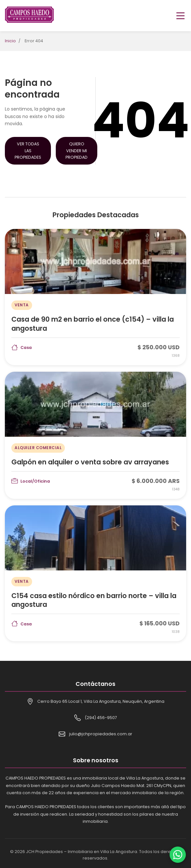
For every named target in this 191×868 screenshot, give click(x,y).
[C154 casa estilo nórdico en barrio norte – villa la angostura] (95, 573)
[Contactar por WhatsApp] (178, 855)
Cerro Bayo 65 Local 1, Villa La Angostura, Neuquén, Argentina (101, 701)
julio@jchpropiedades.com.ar (101, 734)
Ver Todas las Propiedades (28, 150)
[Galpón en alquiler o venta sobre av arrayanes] (95, 435)
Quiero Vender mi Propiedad (77, 150)
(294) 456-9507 (101, 718)
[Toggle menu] (180, 16)
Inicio (10, 41)
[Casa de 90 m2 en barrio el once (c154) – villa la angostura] (95, 297)
